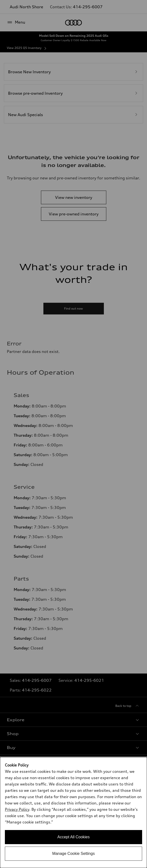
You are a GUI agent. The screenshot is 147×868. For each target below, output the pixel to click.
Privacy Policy (17, 809)
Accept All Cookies (73, 837)
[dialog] (73, 813)
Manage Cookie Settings (73, 854)
